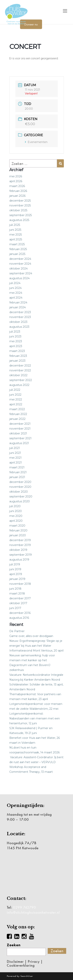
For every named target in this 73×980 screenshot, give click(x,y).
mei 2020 (16, 516)
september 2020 (21, 496)
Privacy (34, 961)
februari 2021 (18, 472)
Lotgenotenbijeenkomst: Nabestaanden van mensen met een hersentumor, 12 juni (35, 718)
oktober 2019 (18, 550)
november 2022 (20, 370)
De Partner (17, 631)
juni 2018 (15, 589)
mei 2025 (16, 235)
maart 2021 (17, 467)
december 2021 (20, 424)
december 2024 (20, 259)
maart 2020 (17, 526)
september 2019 (21, 555)
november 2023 (20, 317)
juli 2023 (15, 332)
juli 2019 (15, 564)
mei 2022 (16, 399)
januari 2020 (18, 535)
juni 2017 (15, 608)
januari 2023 (17, 361)
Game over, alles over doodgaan (31, 636)
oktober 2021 (18, 433)
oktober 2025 (18, 210)
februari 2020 (18, 530)
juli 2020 (15, 506)
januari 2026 (17, 196)
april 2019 (16, 574)
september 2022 (21, 380)
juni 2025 (15, 230)
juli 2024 (15, 283)
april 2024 (16, 298)
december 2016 (20, 613)
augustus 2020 (20, 501)
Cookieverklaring (21, 965)
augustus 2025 (19, 220)
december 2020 (20, 482)
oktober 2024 (18, 269)
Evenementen (36, 142)
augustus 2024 (19, 278)
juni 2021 (15, 453)
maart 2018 (17, 594)
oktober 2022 (18, 375)
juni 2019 (15, 569)
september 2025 (21, 215)
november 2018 (20, 584)
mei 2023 (16, 341)
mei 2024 (16, 293)
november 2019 (20, 545)
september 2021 (20, 438)
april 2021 (16, 463)
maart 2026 (17, 186)
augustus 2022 (19, 385)
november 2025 (20, 205)
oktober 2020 (19, 492)
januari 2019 (17, 579)
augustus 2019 (19, 560)
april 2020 (16, 521)
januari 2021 (17, 477)
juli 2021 (15, 448)
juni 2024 (15, 288)
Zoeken (14, 945)
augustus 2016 (19, 618)
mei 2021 (15, 458)
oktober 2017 (18, 603)
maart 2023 (17, 351)
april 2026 (16, 181)
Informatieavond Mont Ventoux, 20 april (36, 651)
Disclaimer (15, 961)
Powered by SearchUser (20, 976)
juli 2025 (15, 225)
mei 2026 (16, 176)
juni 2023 (15, 336)
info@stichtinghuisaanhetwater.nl (33, 912)
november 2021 (20, 429)
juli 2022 (15, 390)
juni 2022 (15, 395)
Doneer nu (31, 24)
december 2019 (20, 540)
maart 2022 (17, 409)
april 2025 (16, 239)
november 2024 (20, 264)
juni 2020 (16, 511)
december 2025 (20, 201)
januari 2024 (18, 307)
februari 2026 (18, 191)
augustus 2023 (19, 327)
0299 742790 (25, 907)
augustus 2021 (19, 443)
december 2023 (20, 312)
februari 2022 (18, 414)
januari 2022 (17, 419)
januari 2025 (17, 254)
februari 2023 (18, 356)
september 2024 (21, 273)
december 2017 (20, 598)
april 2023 (16, 346)
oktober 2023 (18, 322)
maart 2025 (17, 244)
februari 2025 (18, 249)
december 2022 (20, 366)
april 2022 (16, 404)
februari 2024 (18, 302)
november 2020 (20, 487)
